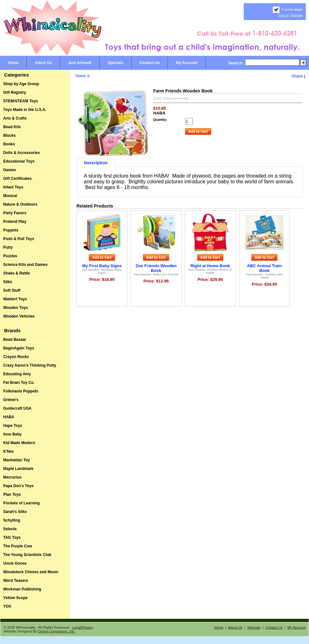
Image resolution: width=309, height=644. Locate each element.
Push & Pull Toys (19, 239)
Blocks (9, 135)
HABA (9, 417)
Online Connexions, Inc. (57, 631)
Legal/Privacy (83, 627)
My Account (187, 63)
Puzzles (10, 256)
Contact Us (150, 63)
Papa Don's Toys (18, 486)
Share (297, 76)
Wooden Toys (16, 308)
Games (10, 170)
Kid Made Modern (19, 443)
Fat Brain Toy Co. (19, 383)
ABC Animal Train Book (264, 268)
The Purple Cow (18, 546)
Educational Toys (19, 161)
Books (9, 144)
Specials (115, 63)
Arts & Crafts (15, 118)
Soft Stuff (12, 290)
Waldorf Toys (15, 299)
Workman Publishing (22, 589)
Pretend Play (15, 222)
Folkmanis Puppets (21, 391)
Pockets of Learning (22, 503)
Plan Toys (12, 494)
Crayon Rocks (16, 357)
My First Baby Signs (102, 266)
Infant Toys (13, 187)
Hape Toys (13, 426)
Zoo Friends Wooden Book (156, 268)
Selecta (10, 529)
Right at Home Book (210, 266)
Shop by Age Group (21, 84)
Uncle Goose (15, 563)
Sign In (284, 15)
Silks (8, 282)
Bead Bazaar (15, 340)
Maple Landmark (18, 469)
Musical (10, 196)
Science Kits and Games (25, 265)
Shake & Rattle (17, 273)
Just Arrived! (80, 63)
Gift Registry (15, 92)
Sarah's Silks (15, 512)
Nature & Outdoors (20, 204)
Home (13, 63)
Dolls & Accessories (22, 153)
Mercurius (12, 477)
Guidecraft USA (17, 408)
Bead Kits (12, 127)
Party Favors (15, 213)
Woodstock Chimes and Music (31, 572)
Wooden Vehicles (19, 316)
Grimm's (11, 400)
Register (297, 15)
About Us (43, 63)
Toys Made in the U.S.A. (25, 110)
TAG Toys (12, 538)
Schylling (12, 520)
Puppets (11, 230)
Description (96, 163)
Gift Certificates (17, 179)
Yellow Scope (15, 598)
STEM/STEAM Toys (21, 101)
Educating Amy (17, 374)
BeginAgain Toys (19, 348)
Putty (8, 247)
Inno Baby (12, 434)
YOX (7, 606)
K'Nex (9, 451)
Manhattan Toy (17, 460)
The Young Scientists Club (27, 555)
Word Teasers (16, 581)
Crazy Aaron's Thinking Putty (30, 365)
